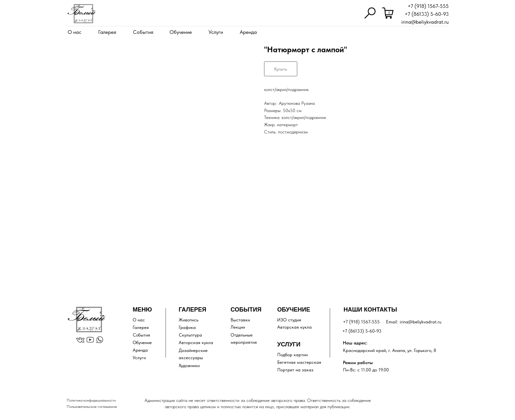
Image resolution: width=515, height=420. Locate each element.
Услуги (216, 32)
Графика (187, 327)
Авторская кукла (196, 342)
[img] (81, 14)
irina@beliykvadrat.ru (425, 22)
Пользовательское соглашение (92, 407)
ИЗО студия (289, 320)
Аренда (248, 32)
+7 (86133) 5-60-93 (427, 14)
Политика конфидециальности (91, 400)
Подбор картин (292, 355)
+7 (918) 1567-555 (428, 6)
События (143, 32)
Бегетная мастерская (299, 362)
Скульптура (190, 335)
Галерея (107, 32)
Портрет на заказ (295, 370)
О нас (75, 32)
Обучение (181, 32)
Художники (189, 365)
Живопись (189, 320)
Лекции (238, 327)
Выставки (240, 320)
